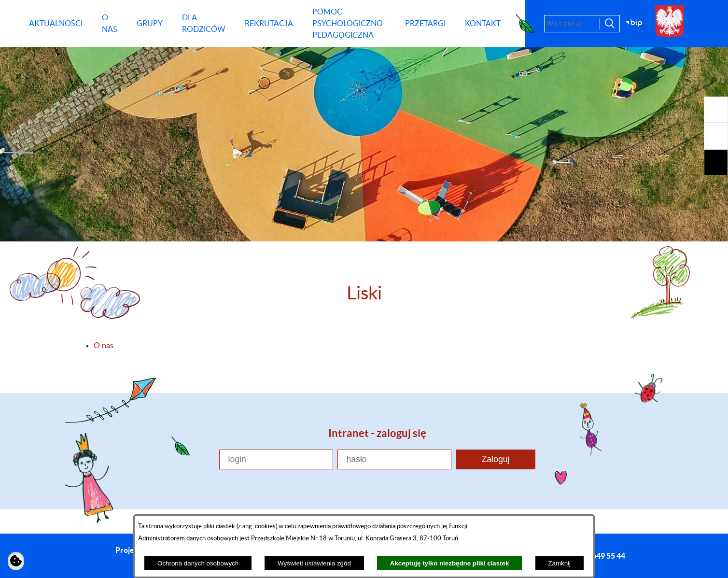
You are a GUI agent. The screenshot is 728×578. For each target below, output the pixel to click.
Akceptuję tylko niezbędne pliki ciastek (450, 563)
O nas (104, 346)
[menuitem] (56, 24)
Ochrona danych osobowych (198, 563)
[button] (716, 110)
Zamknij (559, 563)
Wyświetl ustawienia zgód (314, 563)
